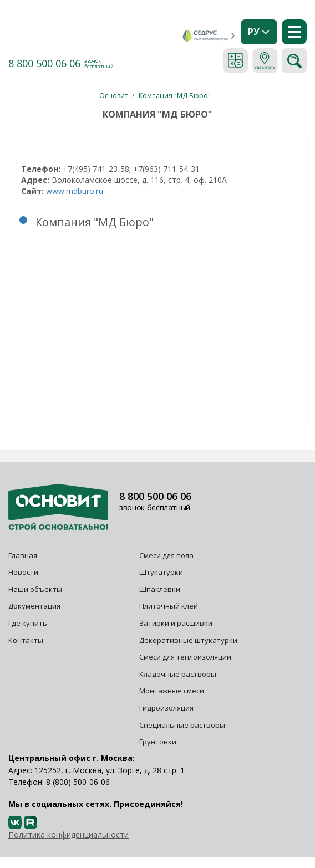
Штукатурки (161, 572)
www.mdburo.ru (75, 191)
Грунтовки (158, 742)
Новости (23, 572)
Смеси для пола (166, 555)
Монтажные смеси (172, 691)
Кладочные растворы (178, 674)
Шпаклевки (160, 589)
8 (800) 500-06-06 (78, 782)
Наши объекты (35, 589)
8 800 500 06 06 (44, 63)
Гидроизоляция (167, 708)
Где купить (28, 623)
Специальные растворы (182, 725)
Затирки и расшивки (176, 623)
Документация (34, 606)
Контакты (26, 640)
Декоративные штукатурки (188, 640)
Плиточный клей (169, 606)
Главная (23, 555)
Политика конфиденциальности (68, 834)
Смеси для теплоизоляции (185, 657)
